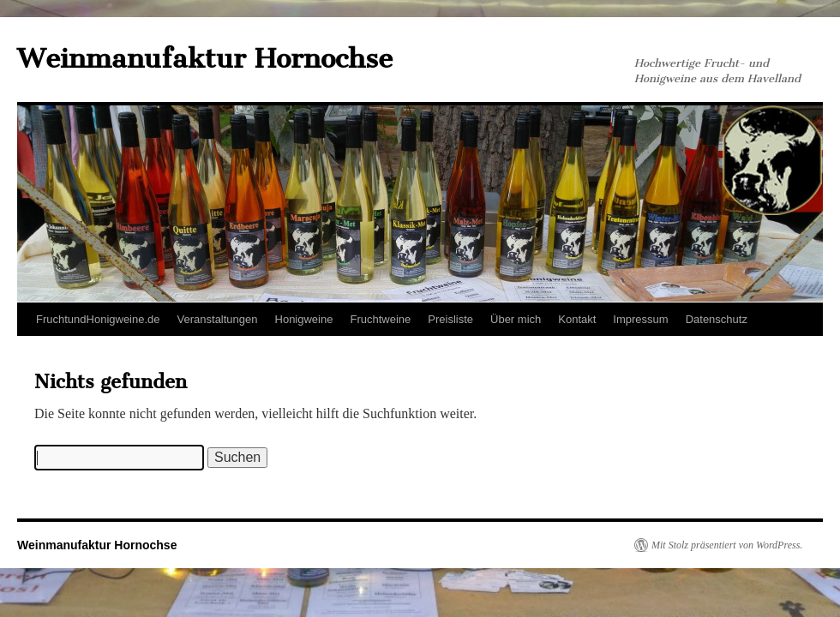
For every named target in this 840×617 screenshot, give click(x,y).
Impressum (640, 319)
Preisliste (450, 319)
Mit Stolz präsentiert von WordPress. (727, 545)
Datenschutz (717, 319)
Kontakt (577, 319)
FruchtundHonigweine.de (98, 319)
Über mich (516, 319)
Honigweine (304, 319)
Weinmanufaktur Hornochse (205, 58)
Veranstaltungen (218, 319)
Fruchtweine (380, 319)
